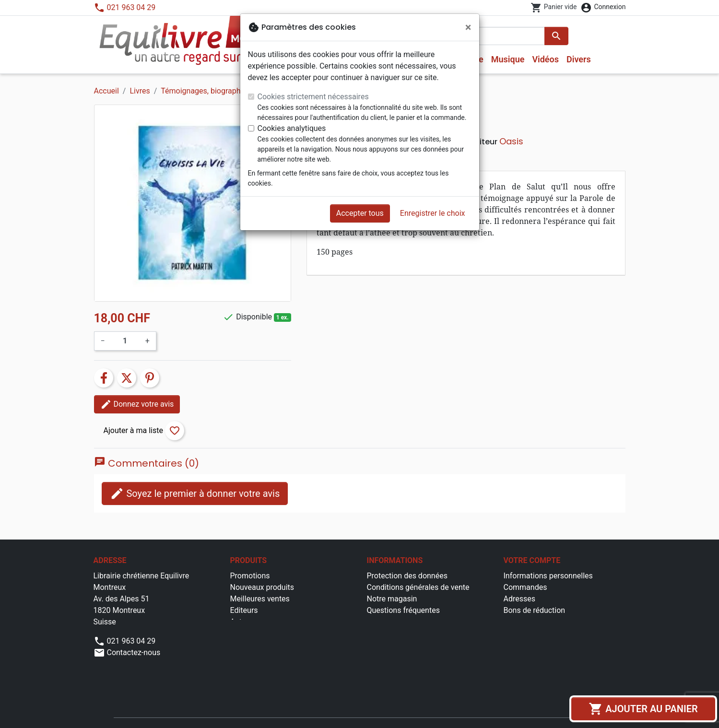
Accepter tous (360, 213)
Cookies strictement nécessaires (313, 97)
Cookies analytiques (292, 128)
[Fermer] (468, 27)
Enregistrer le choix (433, 213)
